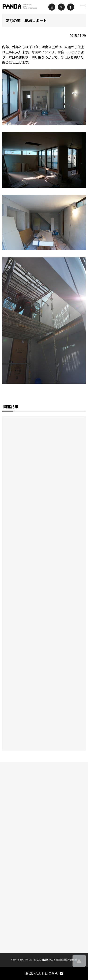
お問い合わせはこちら (44, 973)
